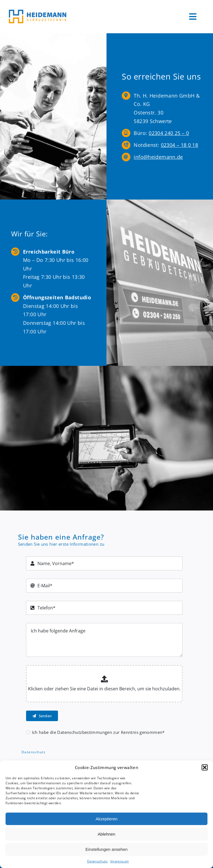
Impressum (120, 861)
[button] (205, 767)
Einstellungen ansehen (106, 849)
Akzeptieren (106, 819)
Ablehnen (106, 834)
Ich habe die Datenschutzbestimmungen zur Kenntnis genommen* (98, 732)
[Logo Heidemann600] (38, 12)
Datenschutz (97, 861)
